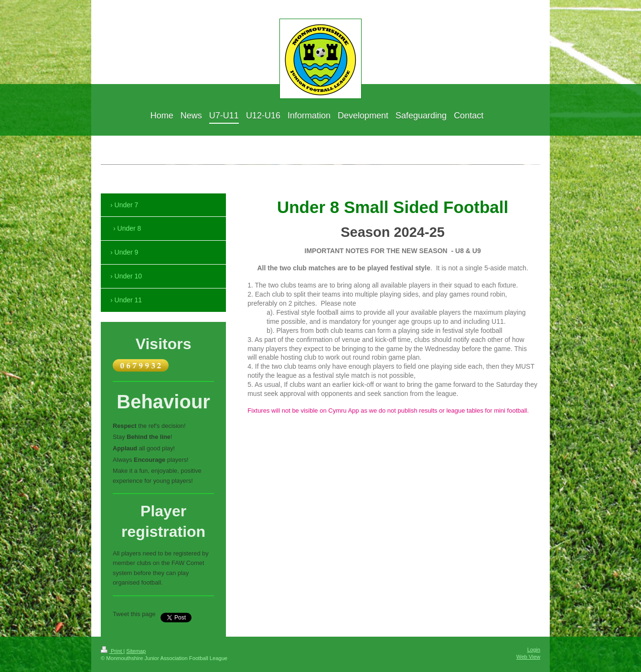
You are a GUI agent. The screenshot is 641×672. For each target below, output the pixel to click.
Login (534, 650)
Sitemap (136, 651)
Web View (528, 657)
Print (112, 651)
